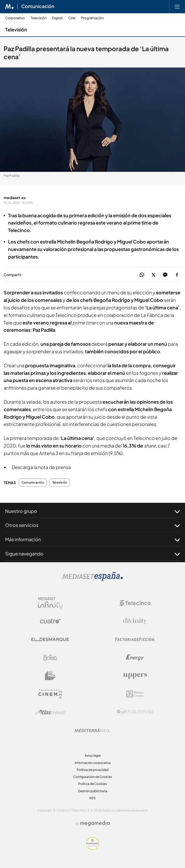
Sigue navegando (93, 554)
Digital (57, 18)
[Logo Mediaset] (93, 579)
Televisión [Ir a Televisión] (16, 29)
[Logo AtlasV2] (50, 712)
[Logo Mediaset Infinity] (50, 603)
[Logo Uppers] (135, 676)
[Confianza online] (93, 848)
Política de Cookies (93, 784)
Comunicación (33, 483)
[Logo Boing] (50, 657)
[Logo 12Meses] (135, 694)
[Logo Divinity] (135, 621)
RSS (93, 798)
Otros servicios (93, 525)
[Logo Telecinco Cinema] (50, 694)
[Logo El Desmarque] (50, 639)
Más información (93, 539)
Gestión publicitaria (93, 791)
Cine (72, 18)
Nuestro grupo (93, 511)
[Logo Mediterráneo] (93, 730)
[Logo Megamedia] (95, 823)
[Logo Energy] (135, 657)
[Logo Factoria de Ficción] (135, 639)
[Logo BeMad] (50, 676)
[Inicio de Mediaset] (9, 6)
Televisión (38, 18)
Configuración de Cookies (93, 777)
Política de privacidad (93, 770)
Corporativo (15, 18)
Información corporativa (93, 763)
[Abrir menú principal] (177, 6)
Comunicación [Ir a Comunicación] (38, 6)
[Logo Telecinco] (135, 603)
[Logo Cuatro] (50, 621)
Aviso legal (93, 755)
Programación (92, 18)
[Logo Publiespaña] (135, 712)
